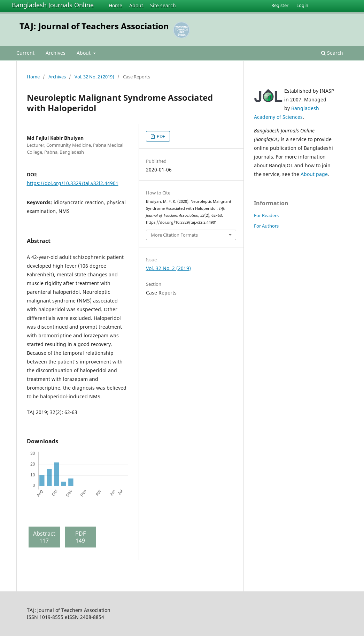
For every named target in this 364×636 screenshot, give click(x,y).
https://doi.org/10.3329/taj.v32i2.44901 (73, 183)
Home (115, 5)
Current (25, 53)
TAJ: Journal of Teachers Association (94, 26)
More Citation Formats (174, 235)
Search (332, 53)
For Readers (266, 215)
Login (302, 5)
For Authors (266, 226)
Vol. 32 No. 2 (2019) (94, 77)
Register (280, 5)
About (136, 5)
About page (314, 174)
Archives (56, 53)
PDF (160, 136)
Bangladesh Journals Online (53, 5)
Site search (163, 5)
